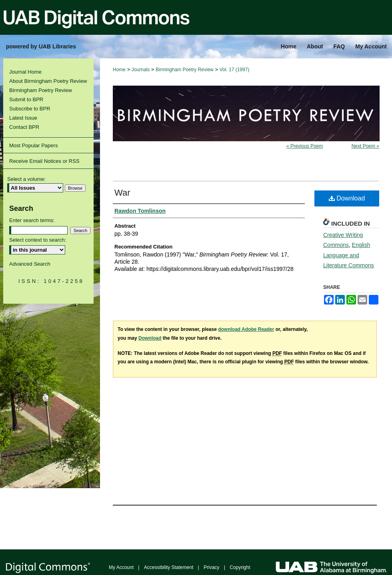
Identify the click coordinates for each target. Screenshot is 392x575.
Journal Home (25, 72)
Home (119, 70)
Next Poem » (365, 146)
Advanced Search (30, 264)
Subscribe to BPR (30, 109)
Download (347, 198)
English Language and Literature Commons (349, 255)
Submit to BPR (26, 99)
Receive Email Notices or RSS (44, 161)
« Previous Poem (305, 146)
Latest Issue (23, 118)
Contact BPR (24, 127)
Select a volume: (26, 179)
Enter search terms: (32, 220)
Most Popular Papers (33, 145)
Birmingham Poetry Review (185, 70)
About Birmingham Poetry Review (48, 81)
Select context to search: (38, 240)
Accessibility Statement (169, 567)
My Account (121, 567)
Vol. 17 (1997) (235, 70)
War (122, 193)
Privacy (211, 567)
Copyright (240, 567)
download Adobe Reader (246, 329)
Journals (141, 70)
